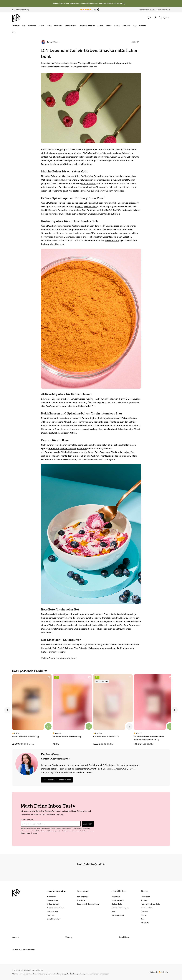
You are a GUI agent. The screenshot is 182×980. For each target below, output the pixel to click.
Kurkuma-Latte (112, 240)
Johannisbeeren (68, 448)
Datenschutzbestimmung (29, 833)
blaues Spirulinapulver (92, 429)
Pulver (99, 629)
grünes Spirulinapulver (86, 206)
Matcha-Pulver (88, 183)
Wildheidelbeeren (70, 452)
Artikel (73, 433)
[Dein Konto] (155, 18)
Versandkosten (54, 974)
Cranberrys (50, 452)
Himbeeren (54, 448)
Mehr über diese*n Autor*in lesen (57, 780)
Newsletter (74, 3)
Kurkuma (76, 226)
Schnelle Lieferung (20, 9)
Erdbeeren (82, 448)
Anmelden (88, 824)
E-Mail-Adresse (27, 820)
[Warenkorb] (164, 18)
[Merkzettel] (149, 18)
